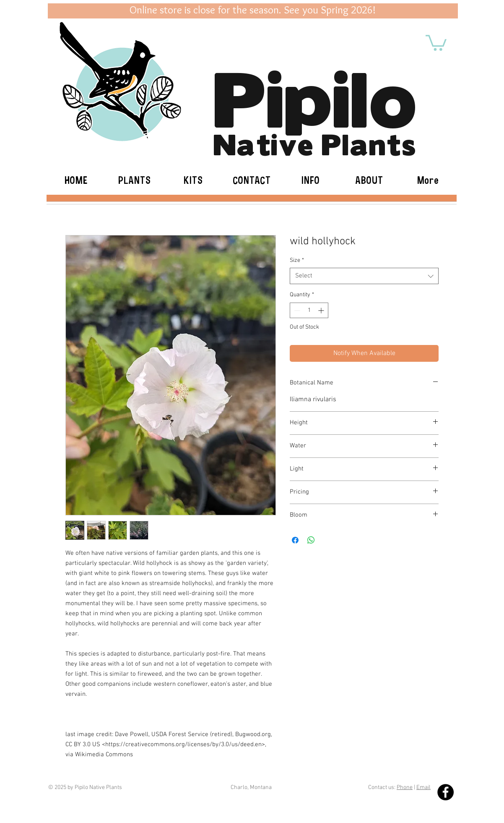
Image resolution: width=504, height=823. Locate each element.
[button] (436, 42)
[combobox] (364, 276)
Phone (405, 788)
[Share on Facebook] (295, 540)
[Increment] (322, 310)
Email (423, 788)
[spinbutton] (309, 310)
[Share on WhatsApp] (311, 540)
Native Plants (315, 143)
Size (297, 260)
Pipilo (315, 94)
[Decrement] (296, 310)
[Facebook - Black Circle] (446, 792)
